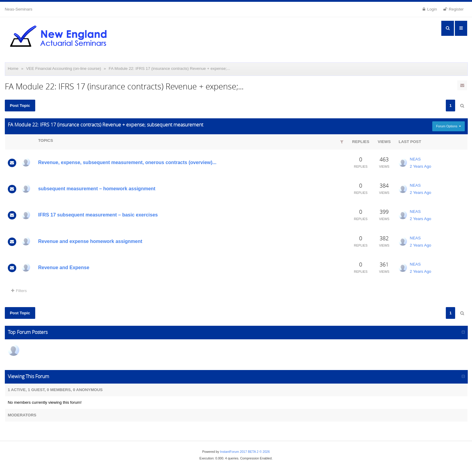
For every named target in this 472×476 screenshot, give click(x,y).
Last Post (410, 142)
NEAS (415, 159)
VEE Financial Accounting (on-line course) (64, 68)
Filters (19, 291)
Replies (361, 142)
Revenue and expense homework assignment (90, 241)
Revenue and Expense (64, 268)
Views (384, 142)
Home (13, 68)
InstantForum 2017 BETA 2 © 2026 (245, 452)
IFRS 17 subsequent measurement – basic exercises (98, 215)
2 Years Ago (420, 166)
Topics (46, 140)
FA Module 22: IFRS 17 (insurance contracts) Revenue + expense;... (169, 68)
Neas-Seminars (19, 9)
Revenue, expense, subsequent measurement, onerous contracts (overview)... (127, 162)
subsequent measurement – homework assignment (97, 189)
